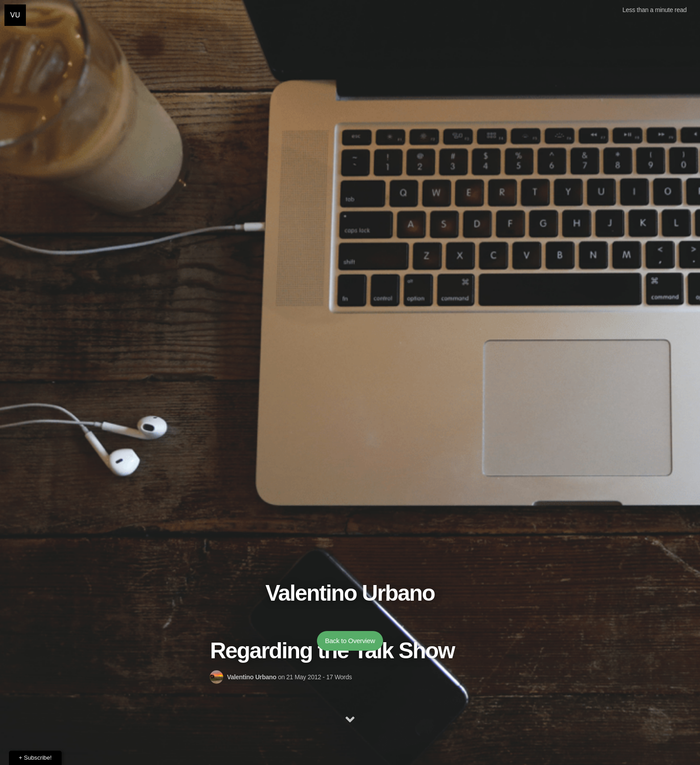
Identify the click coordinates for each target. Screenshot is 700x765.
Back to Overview (350, 641)
